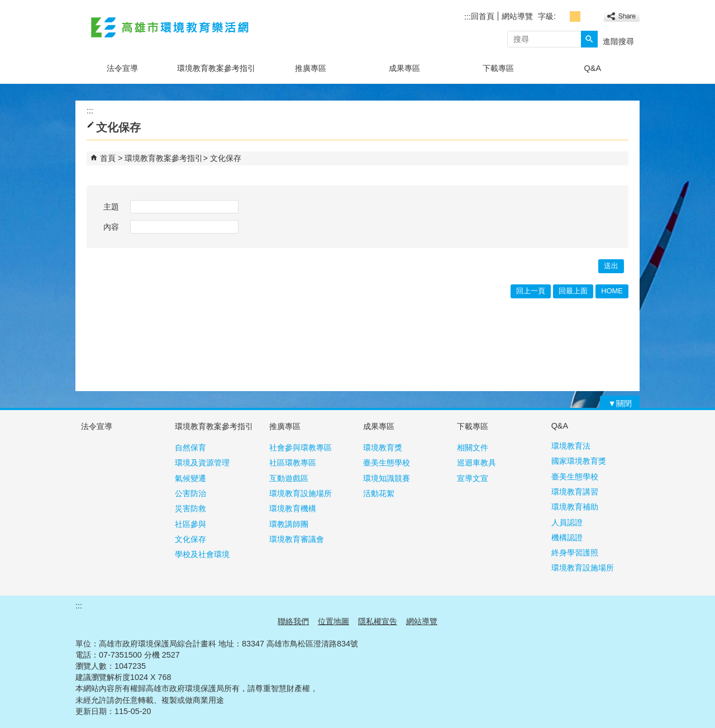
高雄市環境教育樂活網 (170, 27)
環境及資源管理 (202, 463)
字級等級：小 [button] (563, 16)
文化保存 (226, 158)
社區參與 (190, 524)
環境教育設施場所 (301, 493)
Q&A (593, 68)
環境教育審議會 (297, 539)
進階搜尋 (618, 41)
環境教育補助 (575, 507)
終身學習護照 (575, 553)
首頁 (108, 158)
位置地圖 (333, 621)
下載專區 (498, 68)
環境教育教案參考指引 (216, 68)
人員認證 (567, 522)
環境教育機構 (293, 508)
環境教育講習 (575, 492)
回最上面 (573, 291)
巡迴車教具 (476, 463)
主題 (111, 207)
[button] (589, 39)
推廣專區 (311, 68)
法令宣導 (122, 68)
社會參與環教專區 (301, 448)
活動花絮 (379, 493)
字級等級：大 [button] (587, 16)
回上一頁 (531, 291)
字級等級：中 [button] (575, 16)
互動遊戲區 (289, 478)
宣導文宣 (473, 478)
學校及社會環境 (202, 554)
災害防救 (190, 508)
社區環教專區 (293, 463)
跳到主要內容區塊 (6, 6)
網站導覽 (517, 16)
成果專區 (404, 68)
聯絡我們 (293, 621)
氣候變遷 (190, 478)
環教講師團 (289, 524)
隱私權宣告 (378, 621)
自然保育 (190, 448)
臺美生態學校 (387, 463)
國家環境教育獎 (579, 461)
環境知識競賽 (387, 478)
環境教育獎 (383, 448)
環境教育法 (571, 446)
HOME (612, 291)
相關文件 (473, 448)
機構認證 (567, 537)
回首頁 (483, 16)
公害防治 (190, 493)
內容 (111, 227)
